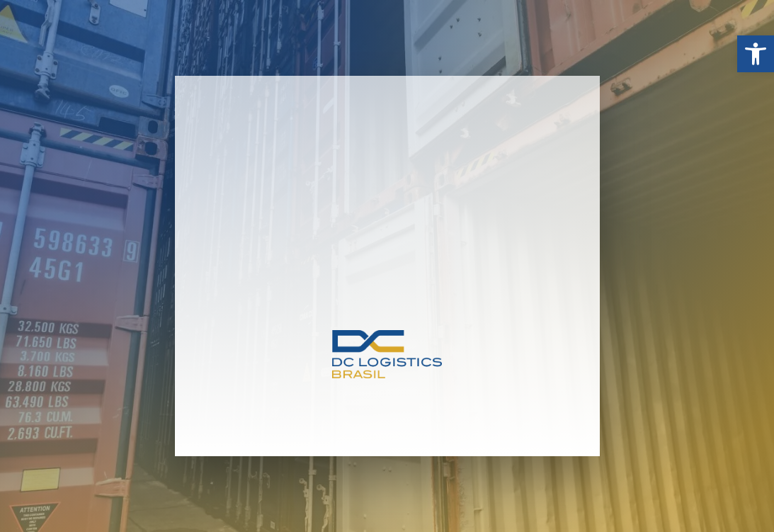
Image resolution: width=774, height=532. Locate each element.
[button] (756, 54)
